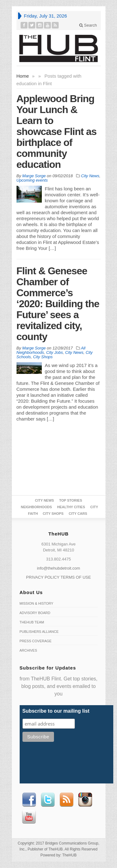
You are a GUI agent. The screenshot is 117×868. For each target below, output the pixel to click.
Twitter (48, 800)
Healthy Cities (71, 507)
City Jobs (54, 352)
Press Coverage (36, 641)
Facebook (29, 800)
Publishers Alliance (39, 632)
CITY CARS (78, 514)
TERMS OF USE (76, 577)
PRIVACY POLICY (43, 577)
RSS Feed (66, 800)
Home (23, 76)
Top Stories (71, 500)
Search (88, 25)
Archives (28, 650)
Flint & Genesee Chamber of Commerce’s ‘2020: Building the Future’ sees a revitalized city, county (58, 304)
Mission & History (37, 603)
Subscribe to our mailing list (56, 711)
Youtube (29, 817)
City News (90, 176)
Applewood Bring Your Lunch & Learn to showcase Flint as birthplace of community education (57, 132)
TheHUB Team (32, 622)
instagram (85, 800)
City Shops (43, 357)
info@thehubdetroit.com (58, 568)
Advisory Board (35, 613)
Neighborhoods (37, 507)
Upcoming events (32, 180)
